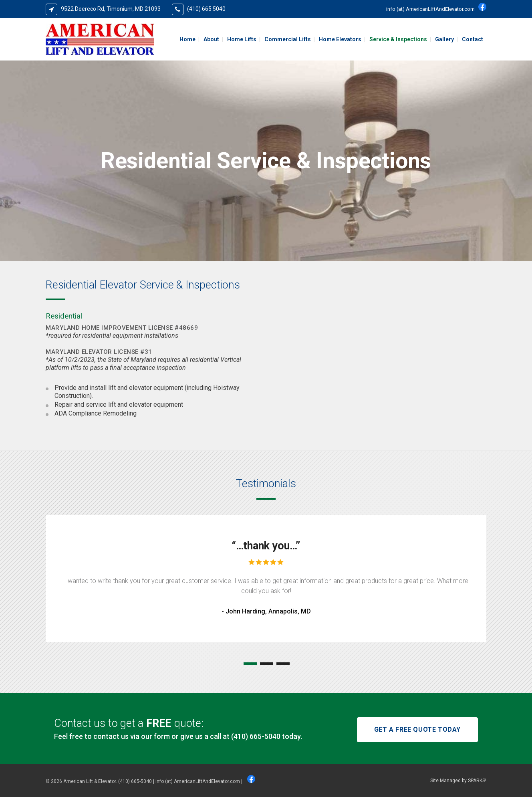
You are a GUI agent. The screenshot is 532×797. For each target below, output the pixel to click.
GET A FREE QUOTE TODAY (417, 729)
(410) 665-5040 (256, 736)
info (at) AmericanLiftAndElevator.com (430, 9)
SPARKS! (477, 781)
